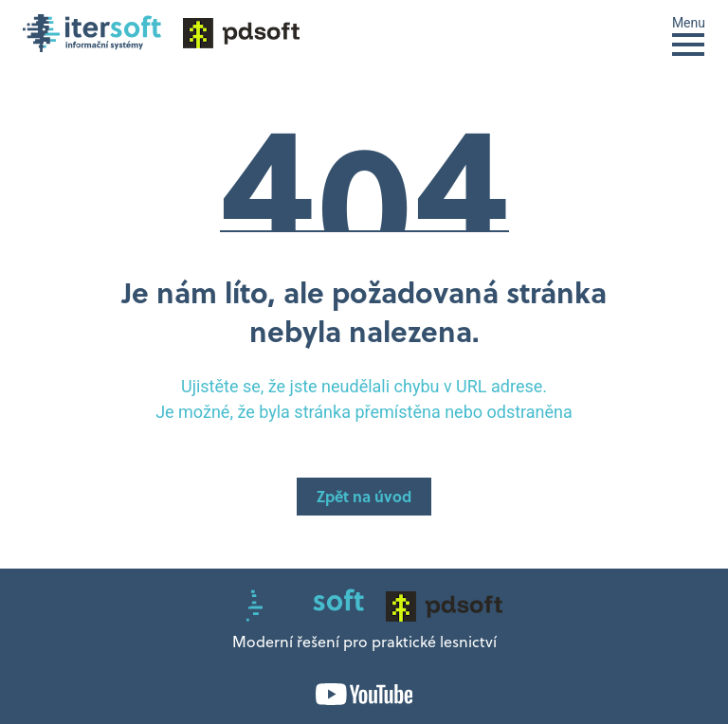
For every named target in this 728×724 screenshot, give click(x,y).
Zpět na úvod (364, 498)
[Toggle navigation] (689, 35)
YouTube (364, 694)
